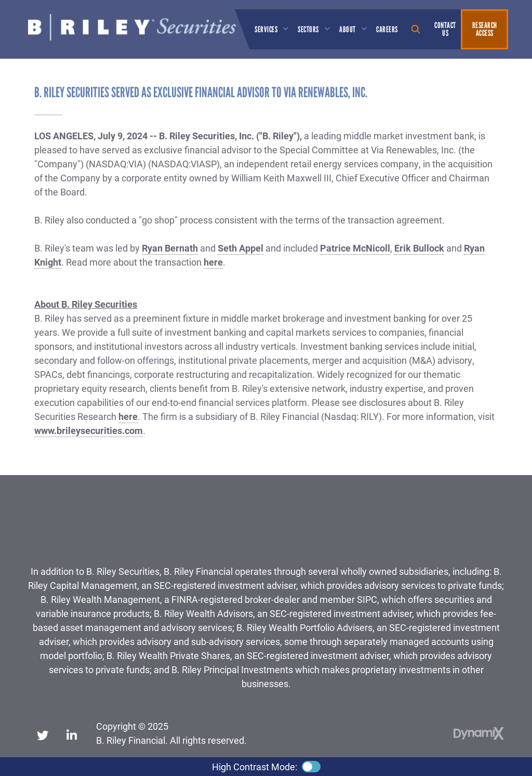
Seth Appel (241, 248)
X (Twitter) (43, 733)
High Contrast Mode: (255, 767)
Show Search (416, 29)
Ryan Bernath (170, 248)
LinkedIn (72, 733)
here (213, 262)
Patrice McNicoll (355, 248)
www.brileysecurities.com (89, 430)
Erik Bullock (419, 248)
